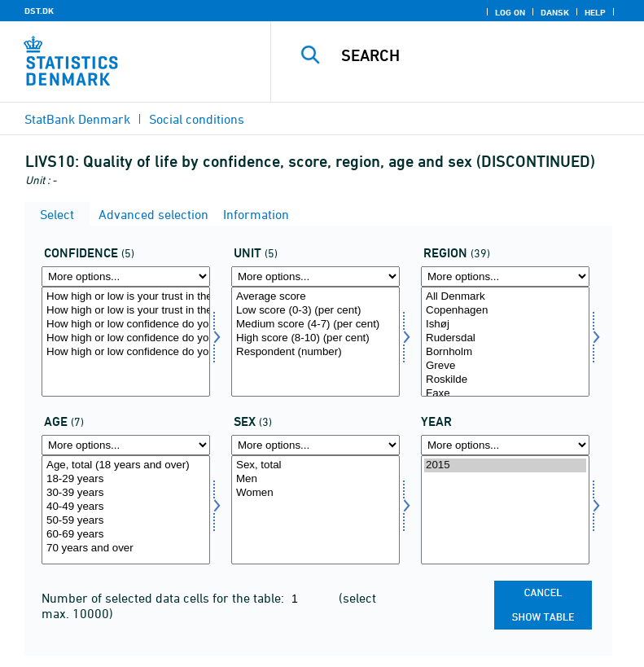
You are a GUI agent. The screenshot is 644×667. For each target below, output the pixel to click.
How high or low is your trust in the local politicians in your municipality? (126, 311)
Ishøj (505, 325)
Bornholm (505, 352)
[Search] (482, 55)
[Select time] (505, 510)
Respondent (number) (315, 352)
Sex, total (315, 465)
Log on (510, 12)
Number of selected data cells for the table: (164, 598)
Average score (315, 297)
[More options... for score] (315, 276)
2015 (505, 465)
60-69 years (126, 535)
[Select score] (315, 342)
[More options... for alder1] (126, 445)
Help (595, 12)
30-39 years (126, 493)
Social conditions (197, 119)
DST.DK (39, 11)
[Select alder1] (126, 510)
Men (315, 479)
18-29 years (126, 479)
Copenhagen (505, 311)
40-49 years (126, 507)
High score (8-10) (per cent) (315, 338)
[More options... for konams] (315, 445)
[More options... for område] (505, 276)
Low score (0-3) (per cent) (315, 311)
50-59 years (126, 521)
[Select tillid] (126, 342)
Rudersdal (505, 338)
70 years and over (126, 549)
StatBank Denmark (77, 119)
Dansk (555, 12)
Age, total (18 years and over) (126, 465)
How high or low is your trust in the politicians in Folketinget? (126, 297)
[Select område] (505, 342)
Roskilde (505, 380)
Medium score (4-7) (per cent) (315, 325)
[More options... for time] (505, 445)
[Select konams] (315, 510)
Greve (505, 366)
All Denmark (505, 297)
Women (315, 493)
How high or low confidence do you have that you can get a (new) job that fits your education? (126, 352)
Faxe (505, 394)
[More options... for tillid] (126, 276)
